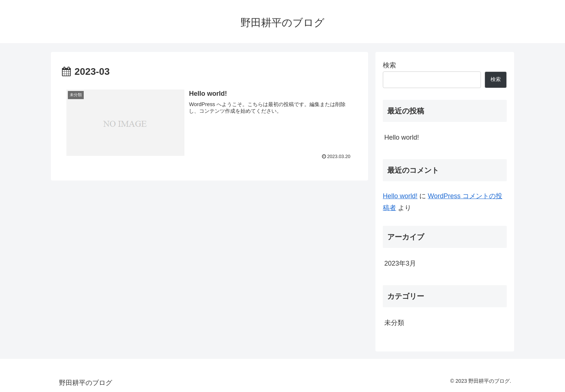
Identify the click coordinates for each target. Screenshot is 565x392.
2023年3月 (400, 263)
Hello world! (402, 137)
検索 (389, 65)
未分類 (394, 323)
